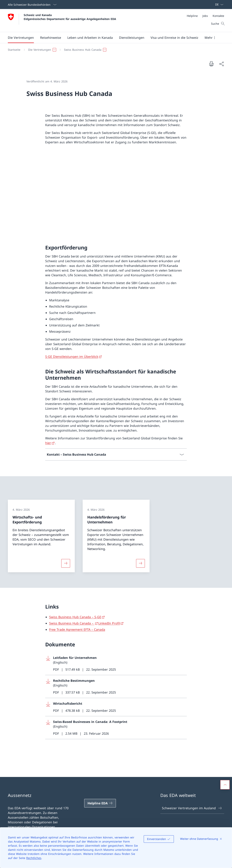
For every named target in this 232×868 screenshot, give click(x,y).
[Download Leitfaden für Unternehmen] (116, 664)
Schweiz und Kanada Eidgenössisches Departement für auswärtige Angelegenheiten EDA (70, 17)
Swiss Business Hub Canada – (72, 623)
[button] (21, 38)
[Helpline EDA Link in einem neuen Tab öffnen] (100, 803)
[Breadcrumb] (114, 50)
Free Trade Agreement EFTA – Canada (77, 630)
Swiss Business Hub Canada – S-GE (75, 617)
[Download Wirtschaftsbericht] (116, 707)
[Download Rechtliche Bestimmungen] (116, 687)
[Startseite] (14, 50)
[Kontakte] (218, 16)
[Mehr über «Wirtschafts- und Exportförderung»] (66, 563)
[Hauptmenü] (113, 38)
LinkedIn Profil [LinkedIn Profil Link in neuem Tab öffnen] (109, 623)
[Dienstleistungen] (132, 38)
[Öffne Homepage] (62, 20)
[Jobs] (205, 16)
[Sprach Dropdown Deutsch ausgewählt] (218, 5)
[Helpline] (192, 16)
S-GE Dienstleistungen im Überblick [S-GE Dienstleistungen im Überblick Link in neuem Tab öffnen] (72, 357)
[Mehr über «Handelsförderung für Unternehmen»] (140, 563)
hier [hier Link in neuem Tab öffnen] (48, 443)
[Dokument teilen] (221, 64)
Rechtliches (34, 858)
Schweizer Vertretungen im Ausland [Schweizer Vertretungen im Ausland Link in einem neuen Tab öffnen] (192, 808)
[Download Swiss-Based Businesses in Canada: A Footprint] (116, 728)
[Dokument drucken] (211, 64)
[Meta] (205, 16)
